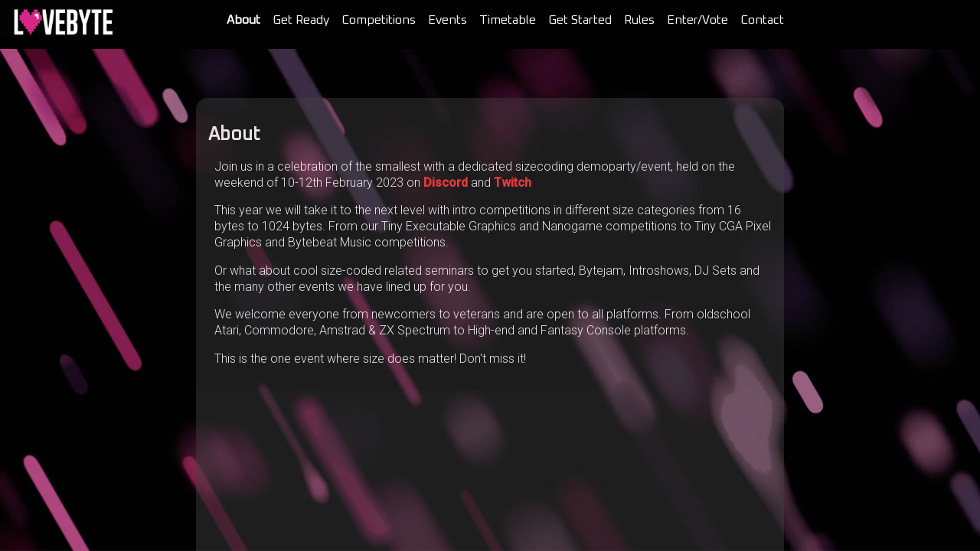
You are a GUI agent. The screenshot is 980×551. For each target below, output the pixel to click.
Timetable (508, 20)
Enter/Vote (697, 20)
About (243, 20)
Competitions (379, 20)
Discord (446, 183)
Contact (762, 20)
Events (448, 20)
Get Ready (301, 20)
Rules (639, 20)
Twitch (513, 183)
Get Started (580, 20)
